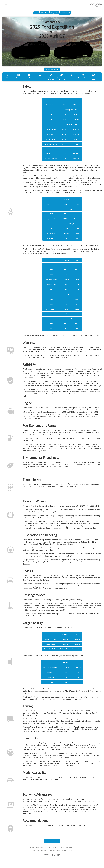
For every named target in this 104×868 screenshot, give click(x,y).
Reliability (31, 79)
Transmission (78, 79)
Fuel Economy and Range (55, 80)
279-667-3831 (98, 7)
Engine (43, 79)
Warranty (20, 79)
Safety (8, 79)
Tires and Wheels (90, 79)
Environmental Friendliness (66, 80)
